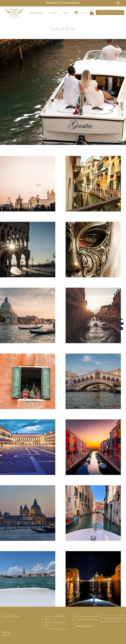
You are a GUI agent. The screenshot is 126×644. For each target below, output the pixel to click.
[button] (92, 13)
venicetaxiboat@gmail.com (56, 629)
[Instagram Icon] (118, 3)
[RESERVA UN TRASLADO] (113, 618)
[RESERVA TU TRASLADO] (110, 12)
